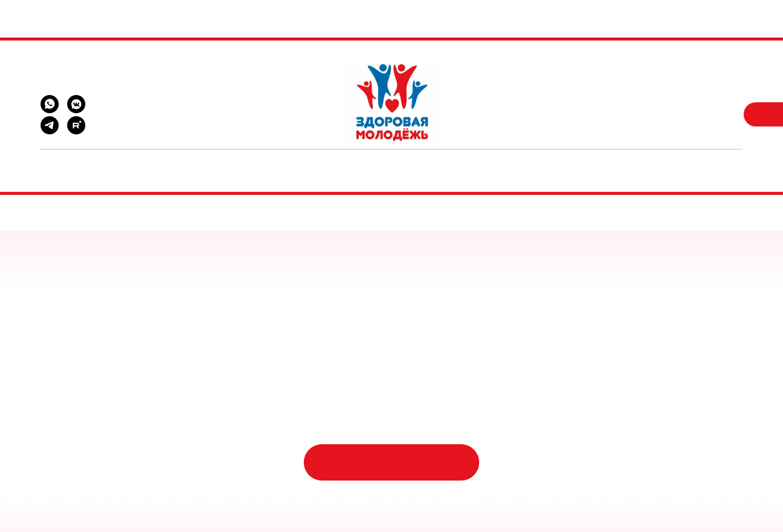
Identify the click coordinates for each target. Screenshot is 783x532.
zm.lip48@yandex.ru (77, 78)
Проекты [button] (253, 162)
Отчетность (583, 162)
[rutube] (76, 131)
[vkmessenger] (76, 110)
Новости (317, 162)
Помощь (191, 162)
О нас (450, 162)
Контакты (509, 162)
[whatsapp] (50, 110)
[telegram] (50, 131)
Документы (388, 162)
